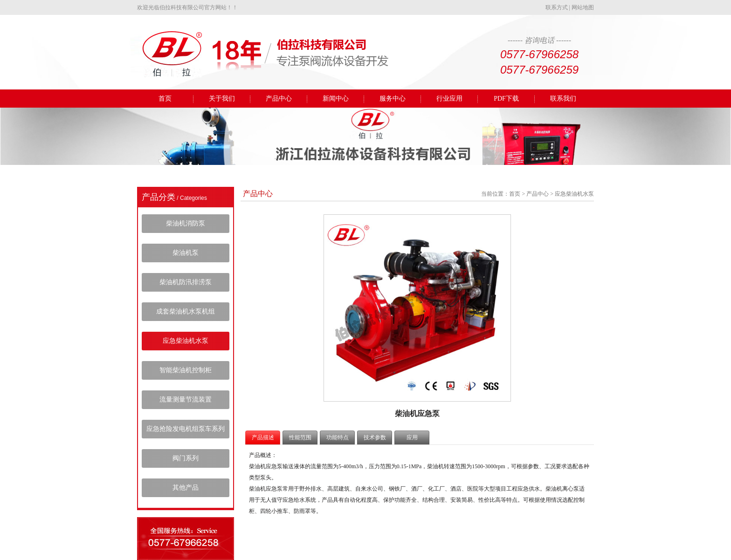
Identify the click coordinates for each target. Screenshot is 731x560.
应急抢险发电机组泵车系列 (186, 429)
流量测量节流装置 (186, 400)
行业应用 (449, 99)
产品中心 (279, 99)
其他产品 (186, 488)
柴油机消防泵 (186, 223)
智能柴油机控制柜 (186, 370)
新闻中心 (336, 99)
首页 (165, 99)
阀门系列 (186, 458)
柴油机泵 (186, 253)
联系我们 (563, 99)
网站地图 (583, 7)
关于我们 (222, 99)
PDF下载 (506, 99)
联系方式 (557, 7)
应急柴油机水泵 (186, 341)
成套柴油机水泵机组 (186, 311)
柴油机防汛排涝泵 (186, 282)
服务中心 (393, 99)
